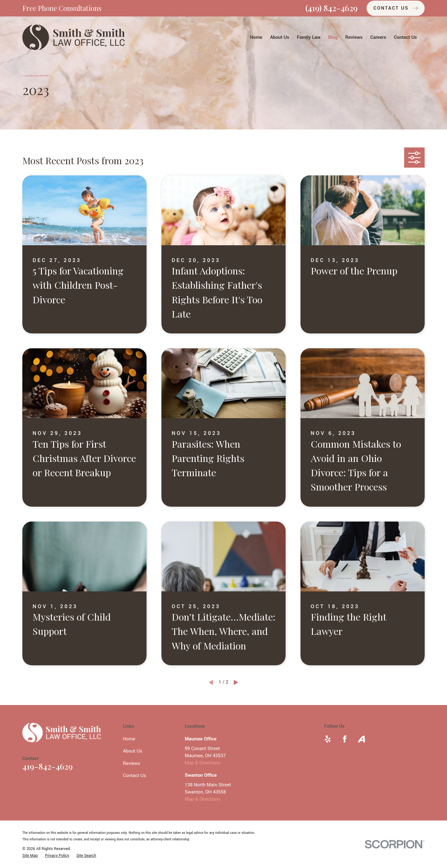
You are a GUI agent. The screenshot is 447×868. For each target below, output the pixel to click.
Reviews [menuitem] (354, 37)
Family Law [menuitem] (309, 37)
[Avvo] (361, 739)
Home (129, 739)
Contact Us (134, 776)
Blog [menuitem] (333, 37)
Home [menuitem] (256, 37)
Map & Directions (203, 763)
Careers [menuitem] (378, 37)
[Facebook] (345, 739)
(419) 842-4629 (332, 8)
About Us (133, 751)
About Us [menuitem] (280, 37)
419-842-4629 (47, 766)
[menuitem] (30, 856)
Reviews (132, 764)
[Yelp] (328, 739)
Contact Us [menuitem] (405, 37)
